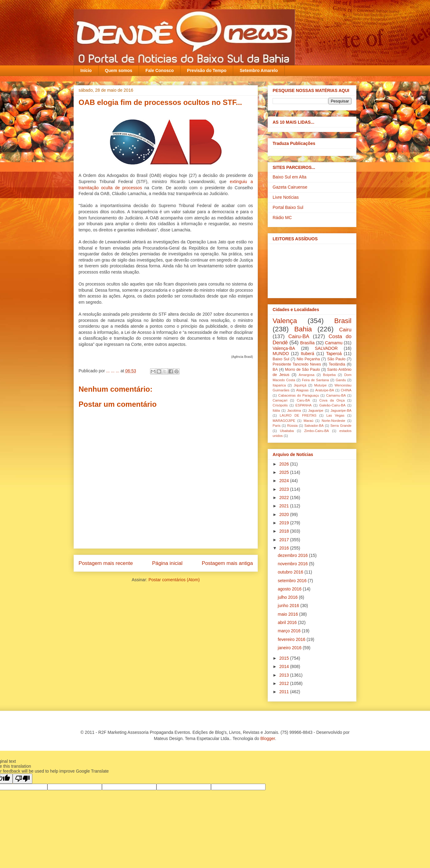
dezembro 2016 (293, 555)
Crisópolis (280, 405)
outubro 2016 (291, 572)
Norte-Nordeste (333, 421)
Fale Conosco (160, 70)
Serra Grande (341, 426)
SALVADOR (326, 348)
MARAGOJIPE (284, 421)
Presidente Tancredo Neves (297, 364)
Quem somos (119, 70)
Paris (277, 426)
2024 (285, 481)
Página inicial (167, 563)
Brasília (308, 343)
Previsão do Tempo (207, 70)
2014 (285, 666)
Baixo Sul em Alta (290, 177)
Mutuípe (320, 385)
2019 (285, 523)
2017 (285, 540)
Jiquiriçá (300, 385)
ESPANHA (304, 405)
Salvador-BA (314, 426)
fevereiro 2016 (292, 639)
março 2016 (290, 631)
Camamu (334, 343)
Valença (285, 321)
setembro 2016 (293, 581)
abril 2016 (288, 622)
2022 (285, 498)
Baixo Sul (281, 359)
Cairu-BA (299, 336)
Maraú (308, 421)
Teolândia (337, 364)
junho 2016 (289, 606)
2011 (285, 692)
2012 (285, 683)
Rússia (292, 426)
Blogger (268, 738)
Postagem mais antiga (227, 563)
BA (275, 370)
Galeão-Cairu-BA (333, 405)
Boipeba (329, 375)
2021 (285, 506)
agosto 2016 (290, 589)
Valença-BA (284, 348)
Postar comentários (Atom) (174, 580)
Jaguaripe (316, 410)
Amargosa (307, 375)
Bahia (303, 329)
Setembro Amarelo (259, 70)
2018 (285, 531)
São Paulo (337, 359)
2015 (285, 658)
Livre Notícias (286, 197)
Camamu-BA (336, 395)
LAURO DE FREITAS (298, 415)
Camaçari (280, 400)
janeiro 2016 (290, 648)
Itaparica (279, 385)
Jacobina (294, 410)
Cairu (345, 330)
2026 (285, 464)
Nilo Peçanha (308, 359)
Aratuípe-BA (325, 390)
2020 (285, 514)
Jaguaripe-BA (341, 410)
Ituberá (307, 354)
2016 (285, 548)
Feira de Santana (315, 380)
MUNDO (281, 354)
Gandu (341, 380)
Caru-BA (303, 400)
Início (86, 70)
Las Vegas (335, 415)
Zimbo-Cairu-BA (317, 431)
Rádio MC (282, 218)
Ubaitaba (287, 431)
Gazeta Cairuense (290, 187)
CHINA (346, 390)
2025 (285, 472)
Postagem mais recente (106, 563)
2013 (285, 675)
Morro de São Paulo (302, 370)
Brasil (343, 321)
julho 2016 (288, 597)
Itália (276, 410)
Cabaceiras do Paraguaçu (298, 395)
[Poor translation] (22, 779)
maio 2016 (288, 614)
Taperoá (334, 354)
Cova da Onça (332, 400)
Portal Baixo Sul (288, 207)
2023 (285, 489)
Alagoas (302, 390)
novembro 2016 (293, 564)
